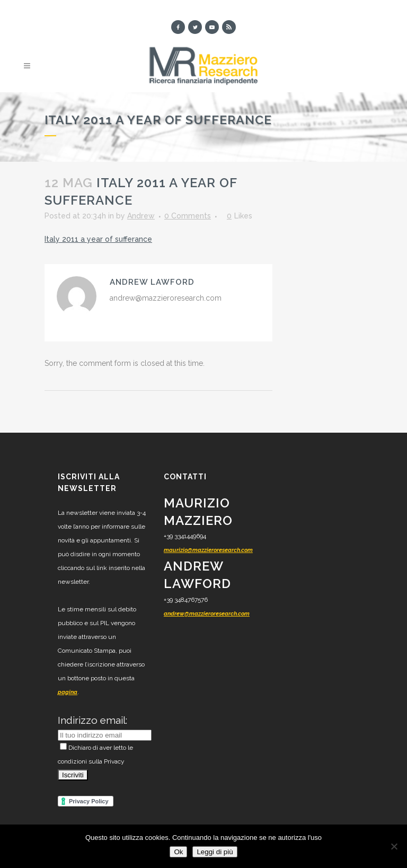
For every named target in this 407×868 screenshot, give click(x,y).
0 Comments (188, 216)
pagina (68, 692)
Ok (178, 852)
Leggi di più (215, 852)
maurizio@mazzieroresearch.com (208, 550)
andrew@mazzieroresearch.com (207, 614)
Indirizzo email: (92, 720)
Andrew (141, 216)
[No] (394, 846)
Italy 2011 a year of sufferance (98, 239)
